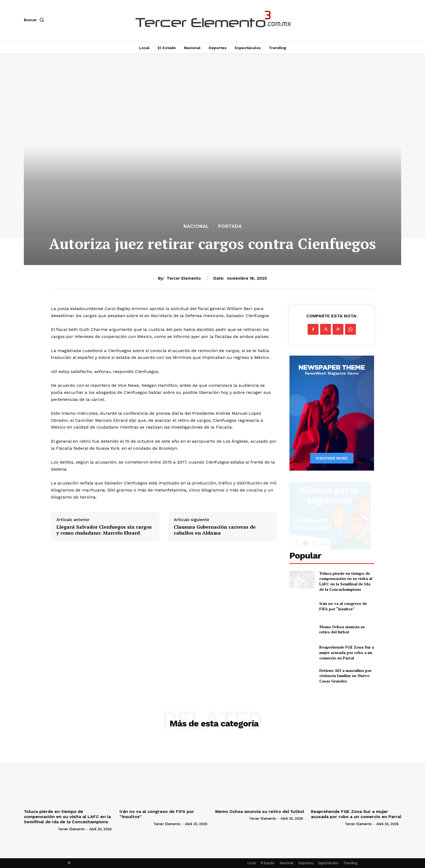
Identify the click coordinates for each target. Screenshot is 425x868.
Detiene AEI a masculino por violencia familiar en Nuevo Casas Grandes (345, 676)
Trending (350, 863)
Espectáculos (328, 863)
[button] (35, 20)
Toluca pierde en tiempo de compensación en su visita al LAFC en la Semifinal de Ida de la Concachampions (346, 581)
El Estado (268, 863)
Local (252, 863)
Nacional (196, 226)
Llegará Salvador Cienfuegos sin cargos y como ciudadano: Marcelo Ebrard (104, 530)
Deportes (306, 863)
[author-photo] (40, 829)
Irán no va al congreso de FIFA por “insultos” (343, 606)
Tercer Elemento (184, 278)
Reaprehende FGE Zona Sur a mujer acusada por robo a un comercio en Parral (347, 652)
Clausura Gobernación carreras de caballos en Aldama (215, 530)
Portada (230, 226)
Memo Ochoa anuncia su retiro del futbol (342, 629)
